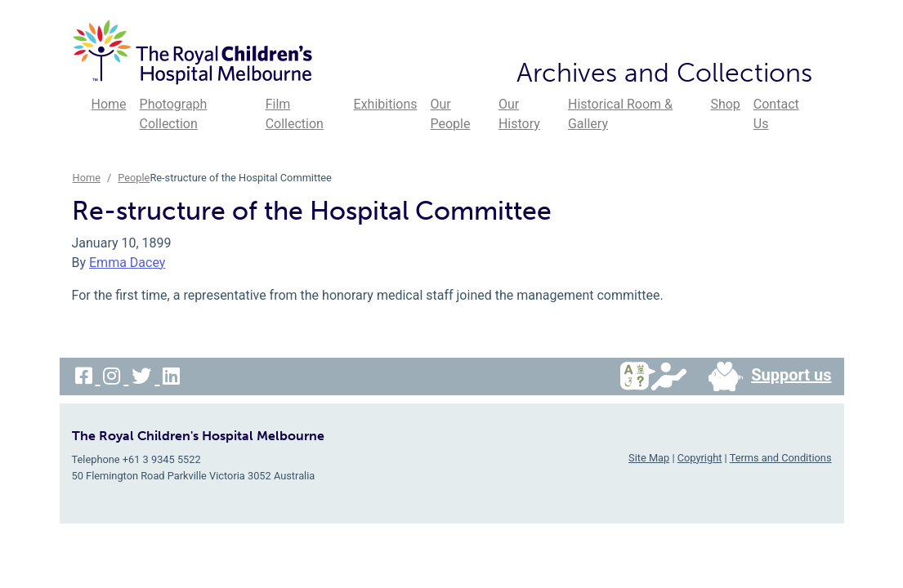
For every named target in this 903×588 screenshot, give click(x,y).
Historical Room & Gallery (620, 114)
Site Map (649, 458)
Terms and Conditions (781, 458)
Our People (451, 114)
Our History (519, 114)
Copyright (700, 458)
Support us (763, 376)
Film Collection (295, 114)
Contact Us (776, 114)
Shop (725, 104)
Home (109, 104)
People (134, 178)
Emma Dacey (127, 263)
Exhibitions (386, 104)
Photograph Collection (174, 114)
